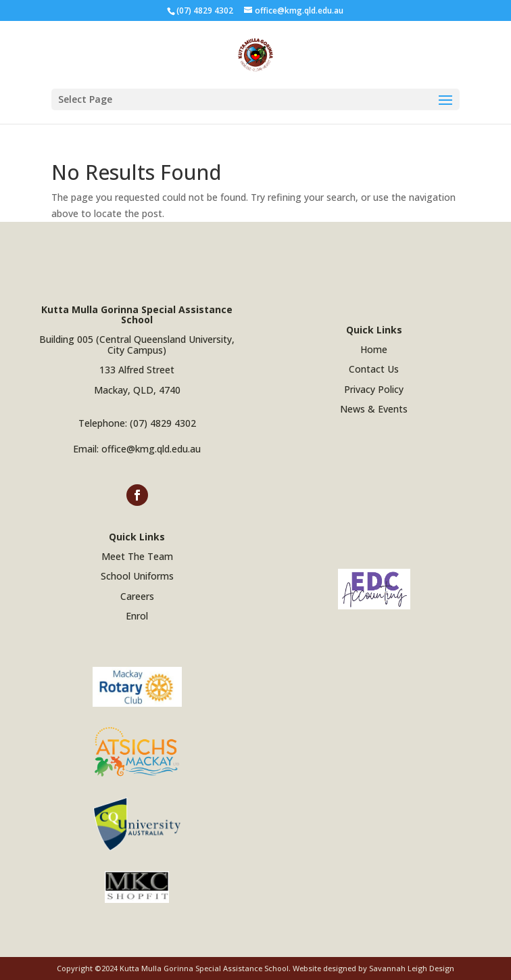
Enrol (137, 616)
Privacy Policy (374, 389)
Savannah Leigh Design (412, 968)
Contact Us (374, 369)
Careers (137, 596)
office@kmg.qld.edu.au (151, 449)
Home (374, 349)
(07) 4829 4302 (163, 423)
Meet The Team (137, 556)
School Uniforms (137, 576)
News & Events (374, 409)
